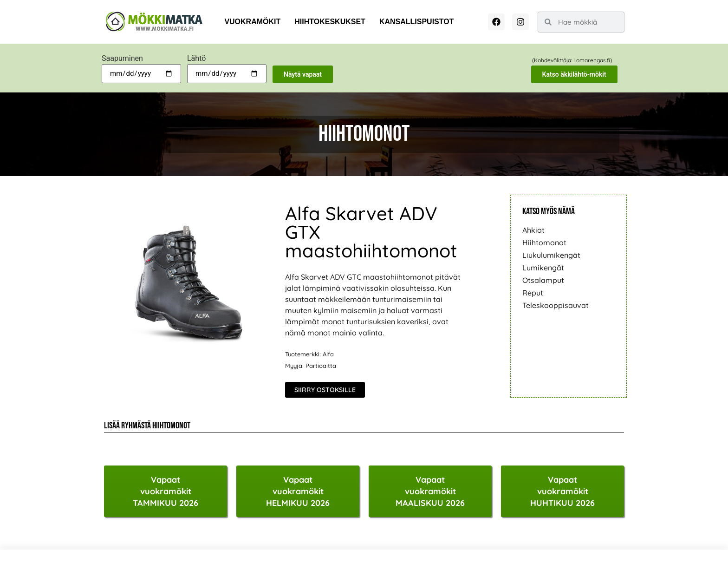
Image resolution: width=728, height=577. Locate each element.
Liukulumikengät (551, 255)
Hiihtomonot (544, 243)
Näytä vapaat (303, 74)
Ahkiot (533, 230)
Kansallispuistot (417, 22)
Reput (533, 293)
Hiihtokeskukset (330, 22)
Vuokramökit (252, 22)
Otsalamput (543, 280)
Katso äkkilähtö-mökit (574, 74)
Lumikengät (543, 268)
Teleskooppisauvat (556, 305)
